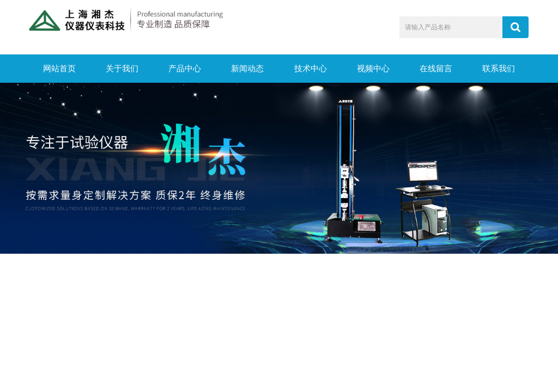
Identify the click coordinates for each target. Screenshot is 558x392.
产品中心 (185, 69)
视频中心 (373, 69)
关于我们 (122, 69)
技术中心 (311, 69)
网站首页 (59, 69)
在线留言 (436, 69)
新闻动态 (247, 69)
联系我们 (499, 69)
